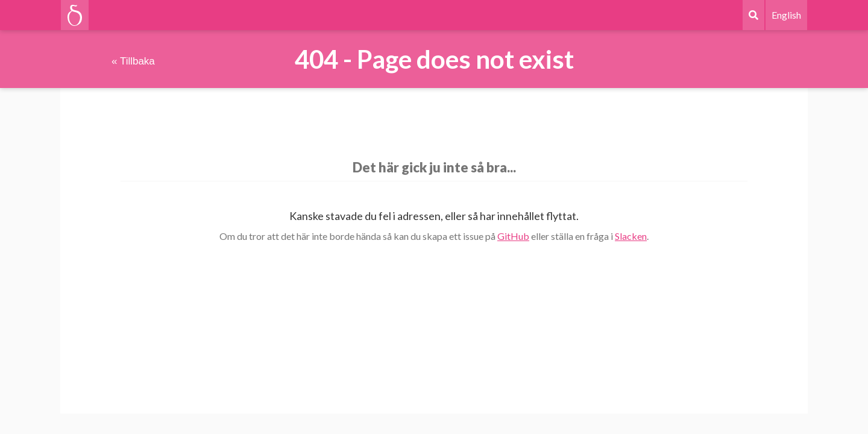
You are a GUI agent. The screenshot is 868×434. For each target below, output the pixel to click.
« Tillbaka (133, 61)
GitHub (513, 236)
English (786, 15)
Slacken (631, 236)
